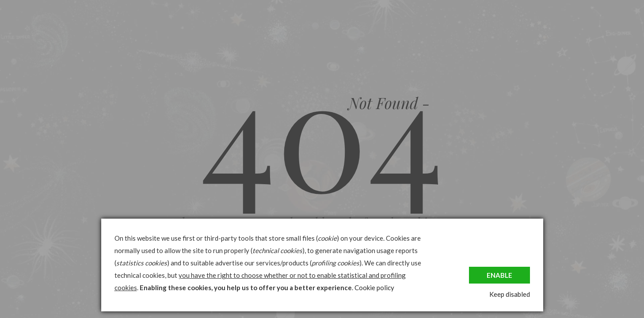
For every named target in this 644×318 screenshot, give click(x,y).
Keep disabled (510, 294)
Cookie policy (374, 288)
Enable (499, 275)
